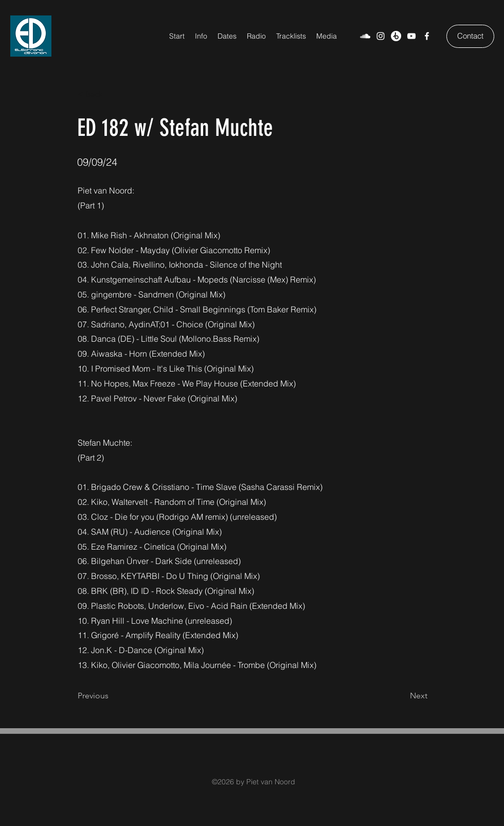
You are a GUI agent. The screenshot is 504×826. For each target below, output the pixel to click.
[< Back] (112, 94)
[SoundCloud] (365, 36)
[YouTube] (411, 36)
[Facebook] (427, 36)
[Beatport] (396, 36)
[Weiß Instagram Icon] (381, 36)
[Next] (402, 696)
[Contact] (470, 36)
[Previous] (112, 696)
